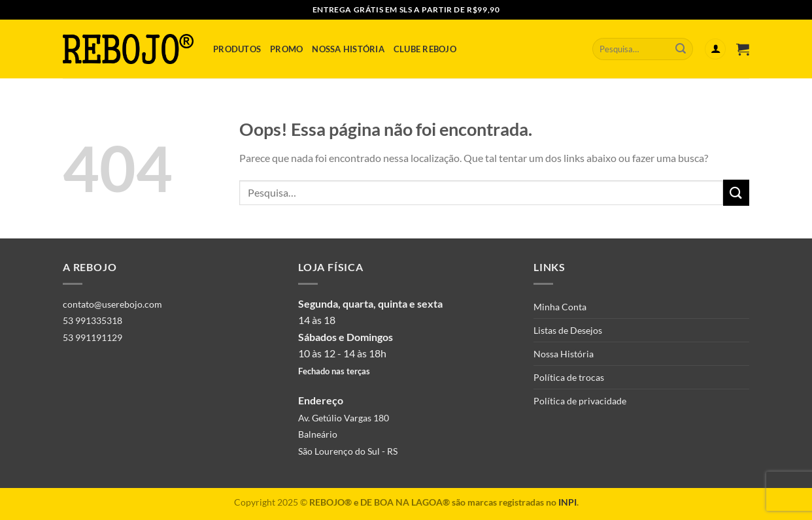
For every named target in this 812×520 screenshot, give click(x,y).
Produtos (237, 49)
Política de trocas (569, 377)
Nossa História (348, 49)
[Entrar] (715, 49)
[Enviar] (681, 49)
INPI (567, 502)
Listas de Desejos (568, 330)
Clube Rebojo (425, 49)
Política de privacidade (580, 401)
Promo (286, 49)
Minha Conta (560, 307)
